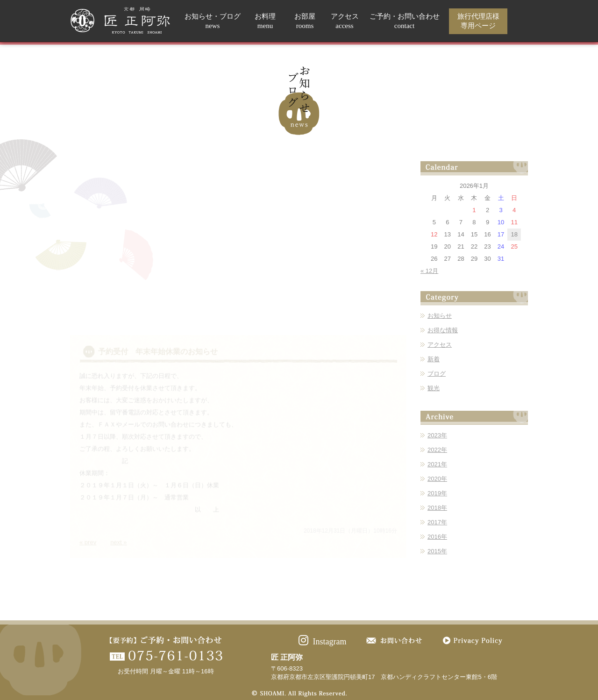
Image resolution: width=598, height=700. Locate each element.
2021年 (437, 464)
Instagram (323, 642)
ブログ (437, 374)
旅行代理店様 (478, 21)
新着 (434, 359)
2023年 (437, 435)
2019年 (437, 493)
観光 (434, 388)
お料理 (265, 21)
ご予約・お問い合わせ (405, 21)
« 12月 (429, 271)
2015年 (437, 551)
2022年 (437, 450)
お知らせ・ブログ (213, 21)
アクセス (345, 21)
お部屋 (305, 21)
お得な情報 (443, 330)
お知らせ (440, 316)
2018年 (437, 508)
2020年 (437, 479)
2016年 (437, 537)
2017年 (437, 522)
